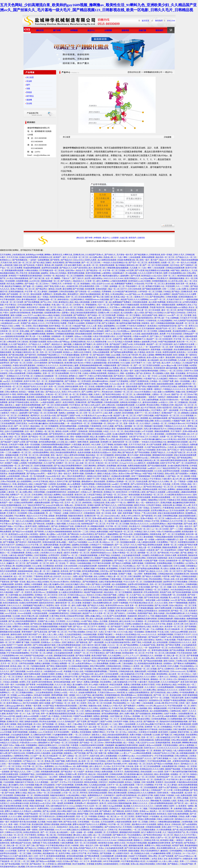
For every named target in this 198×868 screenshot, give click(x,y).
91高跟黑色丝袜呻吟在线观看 (92, 745)
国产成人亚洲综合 (144, 373)
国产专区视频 (79, 289)
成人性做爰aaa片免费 (56, 500)
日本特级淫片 (110, 795)
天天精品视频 (36, 410)
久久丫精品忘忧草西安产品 (169, 468)
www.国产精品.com (133, 294)
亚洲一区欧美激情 (177, 347)
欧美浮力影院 (150, 384)
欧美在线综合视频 (57, 423)
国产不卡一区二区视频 (160, 698)
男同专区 (84, 793)
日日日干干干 (11, 640)
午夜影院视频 (130, 640)
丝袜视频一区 (160, 656)
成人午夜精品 (140, 352)
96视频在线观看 (165, 331)
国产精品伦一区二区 (37, 437)
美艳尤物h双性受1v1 (57, 497)
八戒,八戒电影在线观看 (30, 447)
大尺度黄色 (97, 748)
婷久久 (159, 484)
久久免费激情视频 (175, 719)
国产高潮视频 (191, 627)
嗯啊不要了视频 (23, 642)
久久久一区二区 (117, 431)
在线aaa (77, 336)
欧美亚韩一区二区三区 (14, 458)
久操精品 (39, 286)
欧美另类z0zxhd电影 (22, 827)
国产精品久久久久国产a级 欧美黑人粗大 (76, 268)
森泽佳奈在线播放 (150, 402)
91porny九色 (83, 608)
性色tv (172, 605)
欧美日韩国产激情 (99, 656)
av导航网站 (53, 598)
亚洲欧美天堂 (92, 358)
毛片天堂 (25, 864)
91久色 (106, 616)
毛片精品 (118, 342)
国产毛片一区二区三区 (138, 263)
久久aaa (123, 463)
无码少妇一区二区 (115, 423)
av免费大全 (85, 827)
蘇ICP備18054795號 (127, 241)
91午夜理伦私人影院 (137, 492)
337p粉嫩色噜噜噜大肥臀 (63, 735)
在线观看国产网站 (85, 698)
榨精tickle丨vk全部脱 (178, 379)
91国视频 (47, 867)
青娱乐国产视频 (110, 595)
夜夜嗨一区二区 (170, 545)
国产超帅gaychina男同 (36, 474)
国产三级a (31, 846)
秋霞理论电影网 (169, 352)
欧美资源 (59, 566)
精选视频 (164, 598)
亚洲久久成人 (60, 286)
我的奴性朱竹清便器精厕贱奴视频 (174, 722)
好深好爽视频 (68, 785)
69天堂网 (130, 270)
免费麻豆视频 (89, 569)
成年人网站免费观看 (140, 307)
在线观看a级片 (118, 273)
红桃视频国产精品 (27, 774)
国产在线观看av (182, 474)
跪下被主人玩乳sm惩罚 (91, 405)
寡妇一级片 (5, 822)
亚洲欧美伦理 (187, 292)
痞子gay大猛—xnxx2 (80, 637)
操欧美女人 (186, 270)
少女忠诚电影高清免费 (131, 555)
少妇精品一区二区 (160, 423)
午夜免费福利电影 (35, 463)
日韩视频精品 (167, 727)
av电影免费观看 (171, 716)
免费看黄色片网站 (186, 387)
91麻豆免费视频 (67, 843)
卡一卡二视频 (142, 809)
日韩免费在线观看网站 (151, 526)
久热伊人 (98, 394)
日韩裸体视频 (46, 447)
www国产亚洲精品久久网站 (87, 384)
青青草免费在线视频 (76, 273)
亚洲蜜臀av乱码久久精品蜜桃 (50, 347)
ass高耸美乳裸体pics (158, 524)
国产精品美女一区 (94, 270)
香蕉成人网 (49, 265)
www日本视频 (6, 732)
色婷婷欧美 (127, 334)
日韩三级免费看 (135, 576)
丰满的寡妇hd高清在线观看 (66, 706)
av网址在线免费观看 (112, 321)
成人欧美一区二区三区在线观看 (130, 384)
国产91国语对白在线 (17, 753)
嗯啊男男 (131, 503)
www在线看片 (73, 371)
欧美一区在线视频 (33, 445)
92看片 (3, 257)
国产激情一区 (123, 598)
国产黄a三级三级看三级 (103, 297)
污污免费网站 (179, 563)
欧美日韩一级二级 (119, 859)
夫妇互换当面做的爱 (129, 547)
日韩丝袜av (193, 582)
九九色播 (134, 268)
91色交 (106, 431)
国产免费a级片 (130, 706)
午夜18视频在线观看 (9, 321)
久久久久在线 (79, 619)
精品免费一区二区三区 (185, 323)
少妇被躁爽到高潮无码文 (56, 492)
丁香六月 (173, 542)
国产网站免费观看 (96, 402)
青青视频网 (97, 547)
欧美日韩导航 (71, 318)
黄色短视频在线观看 (84, 334)
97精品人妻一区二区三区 (117, 576)
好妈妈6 (79, 806)
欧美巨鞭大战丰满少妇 (74, 363)
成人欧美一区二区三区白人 (182, 658)
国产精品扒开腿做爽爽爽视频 (68, 787)
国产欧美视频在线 (20, 260)
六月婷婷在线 (151, 321)
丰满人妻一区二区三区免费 (12, 302)
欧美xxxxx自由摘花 (163, 421)
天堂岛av (93, 487)
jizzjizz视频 (116, 355)
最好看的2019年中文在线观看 (144, 824)
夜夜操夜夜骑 (92, 439)
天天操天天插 (7, 263)
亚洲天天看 (132, 508)
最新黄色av (119, 497)
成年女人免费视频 (8, 737)
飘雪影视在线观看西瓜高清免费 (63, 714)
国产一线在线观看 (111, 540)
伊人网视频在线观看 (96, 526)
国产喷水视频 (116, 571)
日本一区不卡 (40, 856)
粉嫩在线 (56, 571)
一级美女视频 (150, 600)
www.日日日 (115, 687)
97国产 (140, 416)
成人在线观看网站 (68, 418)
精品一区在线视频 (182, 381)
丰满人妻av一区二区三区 (62, 305)
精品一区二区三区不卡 (118, 289)
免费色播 (194, 445)
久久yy (72, 806)
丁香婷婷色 (38, 576)
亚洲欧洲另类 (81, 402)
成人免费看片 (165, 294)
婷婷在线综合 (63, 299)
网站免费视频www (129, 695)
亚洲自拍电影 (102, 289)
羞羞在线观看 (132, 387)
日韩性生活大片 (76, 513)
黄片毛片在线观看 (31, 703)
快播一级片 (42, 458)
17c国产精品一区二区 (174, 476)
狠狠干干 (83, 376)
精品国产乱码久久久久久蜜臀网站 (135, 299)
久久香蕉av (56, 642)
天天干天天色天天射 (137, 445)
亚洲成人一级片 (65, 724)
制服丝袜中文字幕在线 (140, 679)
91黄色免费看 (54, 489)
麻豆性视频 (122, 466)
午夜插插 (170, 795)
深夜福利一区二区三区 (85, 360)
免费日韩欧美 (83, 442)
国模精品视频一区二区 (51, 281)
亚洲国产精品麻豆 (105, 634)
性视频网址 (6, 328)
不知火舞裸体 (20, 516)
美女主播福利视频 (41, 326)
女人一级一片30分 (150, 376)
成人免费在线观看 (127, 785)
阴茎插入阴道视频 (189, 500)
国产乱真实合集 (33, 418)
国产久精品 (5, 379)
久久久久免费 (11, 574)
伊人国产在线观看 (154, 445)
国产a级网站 (66, 547)
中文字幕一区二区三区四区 (117, 526)
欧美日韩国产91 (110, 600)
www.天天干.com (30, 315)
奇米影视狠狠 (86, 732)
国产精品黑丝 (85, 677)
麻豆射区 (87, 445)
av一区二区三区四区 (161, 529)
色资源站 (89, 276)
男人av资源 (110, 439)
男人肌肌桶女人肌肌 (150, 294)
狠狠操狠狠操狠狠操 (64, 532)
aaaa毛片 (7, 381)
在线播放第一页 (58, 336)
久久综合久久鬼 (74, 524)
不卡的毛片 (132, 326)
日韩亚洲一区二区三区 (10, 331)
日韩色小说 (113, 830)
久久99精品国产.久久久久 (142, 758)
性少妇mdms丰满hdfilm (60, 582)
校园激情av (189, 529)
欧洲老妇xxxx (6, 260)
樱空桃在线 (98, 492)
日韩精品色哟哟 (116, 774)
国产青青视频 (192, 656)
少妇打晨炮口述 (116, 716)
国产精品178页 (57, 503)
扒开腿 (26, 669)
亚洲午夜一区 (87, 355)
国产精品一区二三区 (180, 611)
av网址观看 (89, 751)
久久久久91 (34, 439)
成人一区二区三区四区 (61, 521)
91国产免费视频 (36, 408)
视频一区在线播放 (178, 373)
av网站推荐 (11, 342)
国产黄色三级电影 (180, 838)
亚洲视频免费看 (74, 801)
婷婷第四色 (193, 497)
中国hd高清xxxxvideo (47, 518)
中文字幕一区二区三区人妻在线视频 (160, 284)
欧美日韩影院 (69, 402)
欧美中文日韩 (30, 381)
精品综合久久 (79, 281)
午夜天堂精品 (158, 474)
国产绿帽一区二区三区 (68, 611)
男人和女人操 (53, 458)
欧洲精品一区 (104, 627)
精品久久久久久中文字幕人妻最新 (41, 516)
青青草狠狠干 (99, 334)
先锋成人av (138, 487)
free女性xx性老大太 (35, 671)
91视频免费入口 (172, 540)
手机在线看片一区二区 (135, 286)
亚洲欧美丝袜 (151, 632)
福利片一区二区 (41, 497)
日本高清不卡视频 (16, 445)
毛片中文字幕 (76, 373)
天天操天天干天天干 (183, 634)
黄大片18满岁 (133, 455)
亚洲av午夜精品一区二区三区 (23, 289)
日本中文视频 (183, 365)
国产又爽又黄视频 (36, 321)
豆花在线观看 (67, 315)
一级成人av (68, 619)
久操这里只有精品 (23, 727)
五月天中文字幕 (12, 339)
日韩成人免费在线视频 (99, 532)
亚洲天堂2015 (150, 748)
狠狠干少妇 (125, 679)
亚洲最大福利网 (94, 505)
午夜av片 (137, 328)
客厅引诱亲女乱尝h (47, 816)
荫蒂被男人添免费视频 (107, 466)
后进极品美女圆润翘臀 (121, 476)
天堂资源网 (170, 286)
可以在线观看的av (19, 328)
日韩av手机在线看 (8, 481)
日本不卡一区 (113, 785)
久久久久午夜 (95, 587)
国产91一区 (183, 326)
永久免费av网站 (96, 257)
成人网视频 (178, 505)
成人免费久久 (128, 619)
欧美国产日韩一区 (14, 714)
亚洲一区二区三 (170, 276)
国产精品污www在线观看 (23, 532)
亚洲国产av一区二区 (69, 555)
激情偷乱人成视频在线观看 (132, 687)
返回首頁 (145, 21)
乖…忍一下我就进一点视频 (182, 481)
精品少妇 (92, 774)
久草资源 (50, 864)
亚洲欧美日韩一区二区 (94, 516)
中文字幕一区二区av (182, 339)
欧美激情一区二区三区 (29, 558)
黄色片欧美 (70, 350)
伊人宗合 (38, 724)
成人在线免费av (127, 313)
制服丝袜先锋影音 (76, 516)
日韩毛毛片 (82, 479)
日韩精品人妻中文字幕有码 (133, 321)
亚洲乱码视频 (166, 503)
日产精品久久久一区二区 (186, 257)
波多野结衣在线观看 (50, 268)
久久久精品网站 (115, 656)
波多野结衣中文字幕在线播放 (175, 582)
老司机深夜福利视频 (100, 658)
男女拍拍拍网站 (46, 389)
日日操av (99, 595)
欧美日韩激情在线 (11, 603)
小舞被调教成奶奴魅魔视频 (117, 268)
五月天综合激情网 (177, 510)
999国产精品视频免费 (167, 342)
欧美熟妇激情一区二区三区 (134, 653)
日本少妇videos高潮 (75, 450)
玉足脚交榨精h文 (77, 299)
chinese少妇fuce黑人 (113, 516)
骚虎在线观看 (114, 521)
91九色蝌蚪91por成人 (141, 458)
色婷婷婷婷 (103, 566)
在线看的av (168, 663)
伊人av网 (187, 505)
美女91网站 (62, 811)
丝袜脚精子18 (140, 339)
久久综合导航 (130, 550)
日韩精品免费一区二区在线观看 (174, 595)
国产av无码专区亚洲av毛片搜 (114, 389)
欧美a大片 (92, 416)
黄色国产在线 (166, 592)
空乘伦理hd (155, 458)
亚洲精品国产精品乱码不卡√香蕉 (83, 328)
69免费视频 (184, 787)
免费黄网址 (122, 600)
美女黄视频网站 (69, 809)
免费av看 (121, 479)
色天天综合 (175, 265)
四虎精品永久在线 (10, 819)
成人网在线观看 (71, 540)
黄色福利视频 (96, 690)
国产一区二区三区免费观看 (174, 534)
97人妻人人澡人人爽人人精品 (51, 634)
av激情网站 (107, 273)
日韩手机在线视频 (31, 318)
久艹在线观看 (166, 336)
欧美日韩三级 (100, 268)
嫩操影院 (165, 851)
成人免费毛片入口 (51, 408)
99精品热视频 (179, 735)
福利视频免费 (91, 740)
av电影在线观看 (48, 402)
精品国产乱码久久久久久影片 (36, 387)
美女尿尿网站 (106, 682)
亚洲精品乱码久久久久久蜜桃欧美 (142, 793)
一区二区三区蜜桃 (62, 389)
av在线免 (60, 368)
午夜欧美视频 (116, 579)
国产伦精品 (167, 751)
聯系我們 (159, 21)
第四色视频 (193, 661)
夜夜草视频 (156, 350)
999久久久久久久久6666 (114, 278)
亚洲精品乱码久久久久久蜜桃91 (87, 400)
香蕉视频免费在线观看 (14, 270)
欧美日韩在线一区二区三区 (11, 387)
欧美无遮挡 (163, 732)
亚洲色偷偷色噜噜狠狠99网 (91, 365)
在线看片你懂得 (48, 674)
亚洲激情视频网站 (142, 534)
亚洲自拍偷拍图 (116, 379)
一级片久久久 (78, 719)
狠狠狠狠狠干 (95, 561)
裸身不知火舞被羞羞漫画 (91, 294)
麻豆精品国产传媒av (53, 384)
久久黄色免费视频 (66, 558)
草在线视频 (46, 418)
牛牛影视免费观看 (187, 693)
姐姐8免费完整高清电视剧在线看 (174, 460)
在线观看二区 (77, 780)
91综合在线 (140, 284)
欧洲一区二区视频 (105, 318)
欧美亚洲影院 (59, 263)
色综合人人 (173, 616)
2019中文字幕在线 (41, 481)
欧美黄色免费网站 (148, 305)
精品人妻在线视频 (82, 302)
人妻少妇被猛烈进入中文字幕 (130, 661)
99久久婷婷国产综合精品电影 (186, 321)
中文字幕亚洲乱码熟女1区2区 (79, 497)
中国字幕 (166, 576)
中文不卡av (116, 838)
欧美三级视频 (179, 355)
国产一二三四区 (177, 529)
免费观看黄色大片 (95, 795)
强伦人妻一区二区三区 (176, 656)
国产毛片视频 (75, 571)
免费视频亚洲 (36, 690)
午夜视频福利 (108, 545)
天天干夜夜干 (176, 431)
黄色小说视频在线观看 (99, 809)
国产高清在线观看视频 (182, 592)
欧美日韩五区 (122, 492)
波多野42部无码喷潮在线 (20, 313)
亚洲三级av (40, 392)
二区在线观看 (10, 307)
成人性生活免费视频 (169, 360)
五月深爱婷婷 (17, 381)
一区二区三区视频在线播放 (22, 693)
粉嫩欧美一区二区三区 (22, 452)
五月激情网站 (78, 579)
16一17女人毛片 (8, 371)
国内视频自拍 (83, 561)
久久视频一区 (98, 347)
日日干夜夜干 (137, 363)
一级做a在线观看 (177, 793)
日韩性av (163, 371)
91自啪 (146, 561)
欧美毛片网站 (65, 853)
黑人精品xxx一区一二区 (109, 542)
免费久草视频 (136, 735)
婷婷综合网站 (66, 489)
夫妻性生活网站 (26, 598)
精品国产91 (87, 613)
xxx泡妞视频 (142, 708)
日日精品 (55, 663)
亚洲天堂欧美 (163, 793)
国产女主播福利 (109, 323)
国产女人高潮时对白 (166, 669)
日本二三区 (124, 400)
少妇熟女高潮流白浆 (31, 832)
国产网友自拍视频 (73, 263)
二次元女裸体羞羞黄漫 (44, 693)
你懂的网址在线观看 (104, 387)
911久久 (130, 463)
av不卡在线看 (148, 431)
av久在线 (137, 334)
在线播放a (49, 331)
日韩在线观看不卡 (25, 840)
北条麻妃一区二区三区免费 (129, 408)
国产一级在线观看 (171, 410)
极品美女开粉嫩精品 (14, 286)
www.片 (111, 342)
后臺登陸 (141, 238)
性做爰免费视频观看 (32, 268)
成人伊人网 (177, 479)
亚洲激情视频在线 (160, 281)
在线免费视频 (119, 310)
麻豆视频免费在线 (54, 650)
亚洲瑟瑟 (43, 558)
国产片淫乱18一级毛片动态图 (122, 421)
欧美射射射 (70, 310)
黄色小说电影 (104, 447)
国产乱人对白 (46, 302)
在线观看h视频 (22, 281)
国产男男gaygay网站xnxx (55, 758)
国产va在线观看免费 (54, 540)
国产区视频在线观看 (92, 640)
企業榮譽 (115, 238)
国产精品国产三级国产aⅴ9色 (122, 344)
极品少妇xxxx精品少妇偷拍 (49, 315)
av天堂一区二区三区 (56, 318)
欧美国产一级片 (60, 257)
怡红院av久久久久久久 (140, 524)
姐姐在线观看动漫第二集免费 (154, 334)
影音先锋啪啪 (114, 363)
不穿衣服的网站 (49, 410)
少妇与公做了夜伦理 (93, 310)
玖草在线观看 (140, 344)
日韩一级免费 (58, 803)
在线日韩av (70, 270)
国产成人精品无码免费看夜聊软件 (68, 466)
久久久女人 (67, 576)
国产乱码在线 (29, 265)
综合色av (43, 489)
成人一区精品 (43, 297)
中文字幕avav (5, 524)
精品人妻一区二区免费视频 (150, 547)
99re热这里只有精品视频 (122, 487)
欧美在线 (65, 571)
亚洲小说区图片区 (165, 408)
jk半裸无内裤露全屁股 (104, 376)
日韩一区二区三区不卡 (93, 413)
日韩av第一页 (27, 476)
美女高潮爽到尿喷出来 (183, 350)
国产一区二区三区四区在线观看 (156, 265)
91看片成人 (145, 790)
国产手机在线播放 (142, 452)
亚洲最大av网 (104, 313)
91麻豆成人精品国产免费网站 (21, 555)
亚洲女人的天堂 (136, 722)
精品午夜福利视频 (175, 524)
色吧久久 (56, 418)
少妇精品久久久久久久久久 (48, 365)
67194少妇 (119, 550)
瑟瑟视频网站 (110, 326)
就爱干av (109, 331)
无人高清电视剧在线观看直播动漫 (53, 358)
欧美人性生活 (69, 690)
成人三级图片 (71, 442)
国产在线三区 (180, 452)
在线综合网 (167, 505)
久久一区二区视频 (107, 611)
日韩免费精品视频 (190, 376)
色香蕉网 (31, 397)
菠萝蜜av (66, 313)
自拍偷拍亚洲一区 (174, 561)
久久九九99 (5, 500)
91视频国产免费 (179, 421)
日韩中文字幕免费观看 (123, 518)
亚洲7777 (139, 413)
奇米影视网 (144, 859)
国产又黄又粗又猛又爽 (134, 848)
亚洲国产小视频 (12, 463)
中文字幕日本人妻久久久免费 (167, 724)
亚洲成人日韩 (183, 801)
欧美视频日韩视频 (166, 634)
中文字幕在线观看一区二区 (179, 706)
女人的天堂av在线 (176, 281)
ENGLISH (171, 21)
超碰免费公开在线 (150, 342)
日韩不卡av (189, 371)
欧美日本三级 (16, 751)
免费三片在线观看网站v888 (175, 273)
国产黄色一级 (16, 310)
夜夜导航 (161, 645)
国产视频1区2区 (120, 835)
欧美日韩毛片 (33, 307)
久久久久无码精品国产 (170, 682)
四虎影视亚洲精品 (57, 297)
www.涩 (174, 600)
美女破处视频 (69, 468)
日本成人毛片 (92, 632)
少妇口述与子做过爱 (89, 787)
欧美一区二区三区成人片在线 (109, 468)
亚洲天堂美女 (22, 423)
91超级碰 (41, 429)
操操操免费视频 (19, 397)
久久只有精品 (192, 613)
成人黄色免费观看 (125, 460)
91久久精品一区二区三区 (14, 835)
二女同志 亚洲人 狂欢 (159, 859)
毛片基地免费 (192, 439)
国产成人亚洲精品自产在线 (71, 421)
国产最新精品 (22, 737)
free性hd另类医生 (20, 368)
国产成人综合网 (162, 605)
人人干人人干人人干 (131, 656)
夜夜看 (187, 476)
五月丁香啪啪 (108, 445)
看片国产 (155, 260)
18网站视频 (126, 307)
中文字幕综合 (11, 305)
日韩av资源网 (40, 700)
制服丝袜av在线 (54, 658)
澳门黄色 (106, 294)
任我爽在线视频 (82, 690)
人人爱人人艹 (126, 753)
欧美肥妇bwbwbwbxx (183, 495)
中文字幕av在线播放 (42, 305)
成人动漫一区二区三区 (102, 339)
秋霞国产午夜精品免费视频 (106, 558)
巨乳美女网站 (140, 558)
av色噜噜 (23, 463)
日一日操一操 (119, 387)
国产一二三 (94, 798)
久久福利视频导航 (66, 798)
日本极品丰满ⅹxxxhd (177, 423)
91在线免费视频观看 (166, 687)
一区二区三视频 (57, 439)
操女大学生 (121, 819)
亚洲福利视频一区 (99, 423)
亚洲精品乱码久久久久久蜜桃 (152, 769)
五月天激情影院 (89, 724)
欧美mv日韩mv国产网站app (59, 342)
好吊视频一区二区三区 (33, 751)
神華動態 (97, 238)
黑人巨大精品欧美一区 (51, 550)
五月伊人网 (179, 624)
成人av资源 (139, 313)
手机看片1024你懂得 (76, 323)
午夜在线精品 (31, 458)
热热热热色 (149, 774)
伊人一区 (189, 278)
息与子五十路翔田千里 (91, 801)
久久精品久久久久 (47, 379)
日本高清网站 (38, 495)
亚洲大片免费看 (191, 698)
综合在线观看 (68, 495)
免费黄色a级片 (44, 526)
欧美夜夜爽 (90, 289)
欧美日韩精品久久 (132, 278)
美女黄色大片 (163, 278)
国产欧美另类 (73, 471)
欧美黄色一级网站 (38, 534)
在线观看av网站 (59, 450)
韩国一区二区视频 (70, 851)
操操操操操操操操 (26, 571)
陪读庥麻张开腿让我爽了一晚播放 (46, 547)
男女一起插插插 (124, 761)
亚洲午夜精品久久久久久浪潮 (79, 748)
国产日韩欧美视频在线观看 (142, 471)
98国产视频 (104, 384)
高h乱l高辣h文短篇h (133, 431)
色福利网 (59, 265)
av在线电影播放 (26, 708)
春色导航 (114, 758)
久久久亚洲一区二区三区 (78, 257)
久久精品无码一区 (77, 460)
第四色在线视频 (96, 431)
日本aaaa (56, 529)
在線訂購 (124, 238)
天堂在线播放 (187, 598)
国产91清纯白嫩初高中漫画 (105, 408)
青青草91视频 (23, 394)
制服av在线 (181, 392)
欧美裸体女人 (103, 307)
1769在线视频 (8, 782)
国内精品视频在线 (58, 814)
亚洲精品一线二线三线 (45, 431)
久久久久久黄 (61, 685)
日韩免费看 (113, 471)
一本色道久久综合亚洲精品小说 (115, 263)
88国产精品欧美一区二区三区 (167, 416)
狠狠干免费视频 (189, 777)
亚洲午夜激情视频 (93, 273)
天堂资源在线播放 (171, 745)
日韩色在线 (176, 824)
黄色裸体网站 (162, 674)
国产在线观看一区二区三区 (18, 294)
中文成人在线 (163, 632)
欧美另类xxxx (31, 677)
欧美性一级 (139, 666)
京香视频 (4, 344)
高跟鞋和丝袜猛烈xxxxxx (101, 553)
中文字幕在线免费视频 (165, 756)
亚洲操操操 (51, 328)
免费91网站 (128, 339)
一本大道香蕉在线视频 (63, 859)
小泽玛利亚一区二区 (71, 284)
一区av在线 (95, 822)
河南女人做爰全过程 (165, 819)
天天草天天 (17, 318)
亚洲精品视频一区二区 (47, 299)
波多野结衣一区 (189, 384)
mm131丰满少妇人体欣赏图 (174, 439)
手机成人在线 (169, 579)
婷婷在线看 (5, 666)
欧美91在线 (162, 450)
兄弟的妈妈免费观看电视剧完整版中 (56, 445)
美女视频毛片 (91, 307)
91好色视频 (20, 685)
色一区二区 (74, 394)
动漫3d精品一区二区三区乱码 (141, 764)
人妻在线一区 (13, 492)
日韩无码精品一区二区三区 (107, 360)
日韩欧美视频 (172, 297)
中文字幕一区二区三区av (117, 732)
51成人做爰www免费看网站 (164, 392)
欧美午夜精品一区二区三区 (61, 326)
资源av (100, 326)
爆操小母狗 (58, 822)
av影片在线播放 (163, 600)
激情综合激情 (16, 634)
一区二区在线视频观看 (148, 787)
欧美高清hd (153, 326)
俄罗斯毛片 (35, 416)
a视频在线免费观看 (189, 492)
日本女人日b (172, 679)
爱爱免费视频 (57, 695)
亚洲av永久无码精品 (58, 273)
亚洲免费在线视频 (112, 347)
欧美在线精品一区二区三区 (152, 495)
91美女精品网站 (117, 294)
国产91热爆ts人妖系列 (63, 590)
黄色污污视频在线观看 (130, 305)
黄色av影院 (170, 474)
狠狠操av (137, 342)
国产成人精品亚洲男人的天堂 (67, 331)
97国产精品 (37, 611)
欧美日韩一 (35, 402)
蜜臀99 (59, 410)
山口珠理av (190, 563)
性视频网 (70, 336)
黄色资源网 (171, 358)
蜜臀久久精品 (178, 336)
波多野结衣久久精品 (113, 619)
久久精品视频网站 (165, 321)
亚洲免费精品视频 (165, 563)
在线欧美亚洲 (108, 748)
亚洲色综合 (148, 368)
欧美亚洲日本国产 (130, 571)
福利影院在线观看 (31, 816)
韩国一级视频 (70, 695)
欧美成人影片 (80, 650)
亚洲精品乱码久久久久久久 (132, 347)
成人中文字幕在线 (148, 408)
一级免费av (74, 732)
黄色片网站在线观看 (141, 510)
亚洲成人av (32, 518)
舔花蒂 (25, 437)
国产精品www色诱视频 (163, 764)
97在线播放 (101, 569)
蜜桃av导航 (70, 439)
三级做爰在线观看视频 (88, 555)
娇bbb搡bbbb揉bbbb (100, 381)
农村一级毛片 (77, 682)
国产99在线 (81, 679)
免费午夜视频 (138, 563)
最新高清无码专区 (47, 603)
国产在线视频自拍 (143, 714)
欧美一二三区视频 (54, 700)
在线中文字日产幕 (168, 463)
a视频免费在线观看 (42, 503)
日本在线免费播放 (25, 305)
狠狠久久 (162, 315)
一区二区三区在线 (179, 497)
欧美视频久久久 (135, 402)
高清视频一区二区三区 (142, 716)
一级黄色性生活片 (152, 503)
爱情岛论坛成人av (100, 830)
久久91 (120, 632)
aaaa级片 (116, 484)
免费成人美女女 (164, 824)
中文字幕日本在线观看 (102, 563)
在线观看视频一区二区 (85, 350)
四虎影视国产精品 (145, 613)
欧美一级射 (117, 513)
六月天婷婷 (93, 608)
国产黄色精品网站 (157, 297)
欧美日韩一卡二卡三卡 (186, 342)
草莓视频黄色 (91, 305)
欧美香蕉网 (102, 373)
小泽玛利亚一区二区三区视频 (150, 292)
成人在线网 (6, 569)
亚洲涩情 (45, 468)
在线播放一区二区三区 (180, 774)
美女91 (28, 711)
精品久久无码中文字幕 (27, 347)
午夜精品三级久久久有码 (145, 532)
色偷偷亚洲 (83, 318)
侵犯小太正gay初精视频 (113, 806)
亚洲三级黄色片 (104, 476)
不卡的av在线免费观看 (50, 843)
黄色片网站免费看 (98, 666)
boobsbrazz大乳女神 (127, 450)
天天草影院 (61, 621)
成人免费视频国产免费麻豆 (122, 284)
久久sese (113, 384)
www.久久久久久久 (149, 634)
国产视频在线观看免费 (152, 289)
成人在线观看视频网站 (133, 379)
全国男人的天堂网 (59, 669)
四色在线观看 (146, 772)
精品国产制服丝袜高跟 (94, 592)
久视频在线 (77, 344)
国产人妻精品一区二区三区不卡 (13, 719)
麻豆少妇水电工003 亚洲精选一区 (133, 621)
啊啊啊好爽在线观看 (164, 355)
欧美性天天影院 (32, 379)
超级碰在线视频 (183, 489)
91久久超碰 (125, 363)
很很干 (185, 711)
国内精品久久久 (46, 460)
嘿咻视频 (80, 468)
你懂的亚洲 (188, 859)
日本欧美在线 (67, 716)
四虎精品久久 (114, 373)
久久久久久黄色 (55, 360)
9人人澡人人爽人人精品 (169, 861)
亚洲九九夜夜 (91, 260)
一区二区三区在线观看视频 (16, 537)
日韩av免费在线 (140, 358)
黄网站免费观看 (148, 257)
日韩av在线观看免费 (17, 373)
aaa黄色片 (152, 468)
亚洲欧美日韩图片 (139, 761)
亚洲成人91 (162, 313)
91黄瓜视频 (77, 445)
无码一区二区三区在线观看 (51, 352)
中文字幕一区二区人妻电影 (36, 292)
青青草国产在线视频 (17, 418)
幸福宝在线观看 (116, 685)
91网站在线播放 (32, 270)
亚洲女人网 (29, 600)
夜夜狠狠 (158, 751)
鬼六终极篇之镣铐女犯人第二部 (129, 265)
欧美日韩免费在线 (68, 727)
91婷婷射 (52, 484)
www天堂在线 (11, 613)
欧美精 (191, 418)
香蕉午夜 (20, 711)
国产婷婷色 (55, 260)
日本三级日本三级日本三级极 (94, 645)
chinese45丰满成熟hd (143, 392)
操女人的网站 (100, 576)
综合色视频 (137, 489)
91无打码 (162, 500)
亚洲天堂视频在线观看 (44, 466)
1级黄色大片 (139, 297)
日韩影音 (88, 352)
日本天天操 (38, 698)
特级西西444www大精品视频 (97, 299)
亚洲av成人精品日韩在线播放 (143, 864)
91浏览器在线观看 (40, 613)
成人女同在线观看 (160, 642)
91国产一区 (19, 592)
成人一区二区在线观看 (103, 835)
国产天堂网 (5, 698)
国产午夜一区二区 (161, 695)
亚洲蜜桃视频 (52, 592)
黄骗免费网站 (113, 534)
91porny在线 (51, 476)
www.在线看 (158, 772)
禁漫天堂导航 (138, 727)
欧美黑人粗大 (158, 627)
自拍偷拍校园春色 (111, 864)
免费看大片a (89, 558)
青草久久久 (193, 326)
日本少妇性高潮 (135, 289)
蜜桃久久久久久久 (51, 637)
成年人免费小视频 (79, 605)
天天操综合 (61, 429)
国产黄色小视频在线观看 (149, 387)
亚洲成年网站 (57, 397)
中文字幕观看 (48, 690)
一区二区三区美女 (176, 371)
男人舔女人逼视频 (147, 355)
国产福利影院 (147, 516)
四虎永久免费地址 (184, 358)
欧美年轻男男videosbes (115, 605)
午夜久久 (14, 413)
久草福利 (74, 389)
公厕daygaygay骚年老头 (15, 706)
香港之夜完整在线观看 (118, 793)
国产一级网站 (29, 569)
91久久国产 (17, 650)
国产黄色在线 (39, 524)
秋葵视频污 (87, 603)
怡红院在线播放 (166, 729)
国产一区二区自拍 (48, 832)
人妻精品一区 (87, 574)
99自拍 (3, 505)
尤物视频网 (53, 292)
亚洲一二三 (185, 861)
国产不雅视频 (9, 542)
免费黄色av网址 (124, 458)
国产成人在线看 (50, 811)
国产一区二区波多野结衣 (187, 463)
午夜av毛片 (118, 706)
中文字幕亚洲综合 (98, 653)
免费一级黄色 (32, 830)
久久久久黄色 (25, 611)
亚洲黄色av (111, 481)
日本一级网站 (141, 500)
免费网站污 (48, 294)
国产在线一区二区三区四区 (22, 363)
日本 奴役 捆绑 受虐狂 (73, 265)
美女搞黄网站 (192, 735)
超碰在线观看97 (104, 740)
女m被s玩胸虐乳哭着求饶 (123, 434)
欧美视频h (85, 545)
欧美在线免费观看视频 (16, 400)
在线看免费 (44, 616)
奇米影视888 (111, 777)
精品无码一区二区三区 (165, 257)
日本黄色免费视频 (110, 450)
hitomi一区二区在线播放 (10, 460)
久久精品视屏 (152, 861)
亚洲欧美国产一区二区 (171, 413)
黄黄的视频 (47, 624)
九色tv (105, 500)
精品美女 (179, 605)
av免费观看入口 (136, 690)
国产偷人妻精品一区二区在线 (41, 350)
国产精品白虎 (128, 452)
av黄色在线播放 (47, 371)
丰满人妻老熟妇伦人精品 (63, 302)
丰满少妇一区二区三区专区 (57, 394)
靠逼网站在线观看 (43, 521)
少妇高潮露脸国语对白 (38, 537)
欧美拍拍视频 (19, 336)
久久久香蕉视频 (187, 416)
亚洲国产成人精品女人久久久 (33, 323)
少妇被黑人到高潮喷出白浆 (58, 437)
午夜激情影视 (96, 426)
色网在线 (124, 402)
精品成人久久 (23, 690)
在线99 (59, 619)
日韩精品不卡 (96, 545)
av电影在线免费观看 (119, 281)
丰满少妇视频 (145, 587)
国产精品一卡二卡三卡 (61, 640)
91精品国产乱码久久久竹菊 (46, 600)
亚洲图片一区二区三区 (66, 463)
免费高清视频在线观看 (137, 466)
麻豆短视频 (95, 537)
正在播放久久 (125, 360)
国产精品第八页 (67, 458)
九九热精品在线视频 (98, 785)
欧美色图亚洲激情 (97, 624)
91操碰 (181, 545)
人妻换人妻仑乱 (41, 748)
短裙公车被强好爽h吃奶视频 (147, 371)
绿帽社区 (131, 814)
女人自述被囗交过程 (151, 595)
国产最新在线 (82, 642)
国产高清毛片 (120, 376)
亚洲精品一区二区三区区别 (46, 595)
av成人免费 (181, 289)
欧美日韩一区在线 (154, 352)
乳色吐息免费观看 (109, 418)
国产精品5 (176, 292)
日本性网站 (132, 613)
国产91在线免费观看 (118, 616)
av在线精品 (96, 292)
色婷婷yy (160, 640)
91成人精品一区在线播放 (134, 632)
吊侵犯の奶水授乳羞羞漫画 (24, 365)
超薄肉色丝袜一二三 (45, 590)
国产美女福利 (103, 724)
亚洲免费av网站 (60, 294)
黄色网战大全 (53, 421)
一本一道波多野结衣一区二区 (156, 347)
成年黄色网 (121, 637)
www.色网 (66, 830)
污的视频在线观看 (103, 350)
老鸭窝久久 (74, 376)
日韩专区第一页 (106, 798)
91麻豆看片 (167, 479)
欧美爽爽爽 (69, 803)
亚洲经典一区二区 (152, 727)
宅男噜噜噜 (107, 292)
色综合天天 (81, 270)
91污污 (10, 619)
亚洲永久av (124, 540)
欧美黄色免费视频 (110, 677)
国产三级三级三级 (37, 278)
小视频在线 (104, 421)
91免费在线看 (139, 827)
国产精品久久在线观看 (156, 492)
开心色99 (61, 508)
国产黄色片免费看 (173, 645)
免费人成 (92, 318)
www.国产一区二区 (158, 299)
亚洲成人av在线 (32, 553)
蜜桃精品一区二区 (158, 679)
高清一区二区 (82, 816)
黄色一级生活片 (65, 474)
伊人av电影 (93, 685)
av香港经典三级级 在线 (13, 265)
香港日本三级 (80, 495)
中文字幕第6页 (110, 460)
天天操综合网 (128, 579)
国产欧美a (119, 426)
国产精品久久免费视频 (122, 563)
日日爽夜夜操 (24, 416)
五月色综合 (177, 853)
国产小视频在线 (37, 331)
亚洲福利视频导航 (56, 381)
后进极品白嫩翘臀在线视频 (34, 334)
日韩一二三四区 (102, 286)
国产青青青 (39, 532)
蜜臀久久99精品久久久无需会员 (176, 445)
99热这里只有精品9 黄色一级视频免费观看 (113, 429)
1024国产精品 (87, 621)
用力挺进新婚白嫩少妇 (133, 774)
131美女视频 (87, 336)
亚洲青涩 (58, 690)
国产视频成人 (130, 708)
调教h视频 (155, 801)
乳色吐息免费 (142, 481)
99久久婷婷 (96, 445)
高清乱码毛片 (63, 827)
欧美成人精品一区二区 (123, 297)
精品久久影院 (127, 711)
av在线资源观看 (13, 476)
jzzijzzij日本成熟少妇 (55, 505)
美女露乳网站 (65, 545)
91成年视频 (13, 595)
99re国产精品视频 (29, 764)
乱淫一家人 (61, 476)
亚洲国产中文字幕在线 (52, 851)
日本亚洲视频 (84, 822)
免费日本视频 (61, 371)
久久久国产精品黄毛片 (18, 344)
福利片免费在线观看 (163, 608)
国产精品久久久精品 (96, 605)
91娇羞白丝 (39, 376)
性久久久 (91, 342)
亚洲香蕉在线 (143, 381)
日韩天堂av (105, 571)
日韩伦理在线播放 (67, 292)
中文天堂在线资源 (175, 334)
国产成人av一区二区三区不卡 (104, 458)
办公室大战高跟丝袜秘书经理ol (118, 642)
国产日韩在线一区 (83, 292)
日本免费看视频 (158, 476)
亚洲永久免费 (171, 555)
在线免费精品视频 (21, 410)
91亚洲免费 (147, 735)
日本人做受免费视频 (150, 400)
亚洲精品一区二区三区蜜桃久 (129, 315)
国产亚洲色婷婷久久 (58, 434)
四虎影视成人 (76, 582)
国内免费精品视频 (43, 569)
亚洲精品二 (107, 310)
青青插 (28, 706)
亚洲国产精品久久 (158, 452)
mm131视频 (30, 590)
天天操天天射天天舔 (128, 569)
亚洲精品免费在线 (79, 342)
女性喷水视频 (55, 608)
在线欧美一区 (90, 468)
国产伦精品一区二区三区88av (37, 284)
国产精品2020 (67, 260)
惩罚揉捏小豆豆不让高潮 (59, 537)
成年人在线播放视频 (109, 756)
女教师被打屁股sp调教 (145, 421)
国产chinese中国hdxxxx (184, 856)
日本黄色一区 (49, 276)
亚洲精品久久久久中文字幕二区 (20, 376)
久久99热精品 (134, 790)
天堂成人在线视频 (124, 510)
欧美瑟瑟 (83, 389)
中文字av (45, 608)
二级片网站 (83, 706)
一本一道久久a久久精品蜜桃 (22, 521)
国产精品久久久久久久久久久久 (84, 447)
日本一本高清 (6, 334)
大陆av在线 (133, 787)
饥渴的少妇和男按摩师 (29, 257)
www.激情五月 (140, 463)
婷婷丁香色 (49, 286)
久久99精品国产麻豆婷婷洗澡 (125, 292)
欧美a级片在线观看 (42, 695)
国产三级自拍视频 (18, 671)
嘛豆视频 (68, 344)
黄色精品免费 (31, 619)
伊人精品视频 (131, 273)
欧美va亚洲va (152, 358)
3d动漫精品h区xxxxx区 (10, 323)
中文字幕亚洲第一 (50, 611)
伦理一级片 (10, 685)
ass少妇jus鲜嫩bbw (148, 278)
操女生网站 (32, 719)
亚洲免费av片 (91, 474)
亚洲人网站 (117, 452)
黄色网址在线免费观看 (161, 497)
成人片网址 (12, 690)
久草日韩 (176, 484)
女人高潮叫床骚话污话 (115, 624)
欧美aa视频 (61, 542)
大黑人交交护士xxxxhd (101, 284)
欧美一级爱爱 (69, 360)
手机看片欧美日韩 (157, 307)
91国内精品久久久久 (98, 851)
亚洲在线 (109, 489)
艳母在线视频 (146, 455)
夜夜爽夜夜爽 (186, 724)
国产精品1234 (151, 313)
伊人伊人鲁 (192, 452)
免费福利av (136, 439)
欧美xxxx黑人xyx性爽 (186, 569)
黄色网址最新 (96, 861)
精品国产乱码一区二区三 (166, 328)
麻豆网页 (28, 645)
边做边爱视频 (31, 479)
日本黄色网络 (128, 780)
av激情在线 (160, 540)
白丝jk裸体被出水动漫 (20, 803)
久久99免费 (17, 334)
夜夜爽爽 (144, 418)
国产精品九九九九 (53, 392)
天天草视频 (44, 270)
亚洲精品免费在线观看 (66, 816)
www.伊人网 (94, 542)
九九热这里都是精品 (73, 634)
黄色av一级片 (81, 661)
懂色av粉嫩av (27, 434)
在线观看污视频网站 (107, 358)
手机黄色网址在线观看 (85, 379)
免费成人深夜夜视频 (64, 587)
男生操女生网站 (153, 405)
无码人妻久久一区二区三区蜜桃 (71, 307)
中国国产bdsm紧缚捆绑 (83, 716)
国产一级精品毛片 (141, 700)
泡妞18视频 (61, 524)
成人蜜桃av (51, 534)
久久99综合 (80, 439)
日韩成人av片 (87, 492)
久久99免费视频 (121, 690)
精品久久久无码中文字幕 (170, 260)
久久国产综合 (136, 595)
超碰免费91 (125, 276)
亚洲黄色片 (142, 326)
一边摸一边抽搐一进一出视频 (142, 540)
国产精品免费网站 (59, 487)
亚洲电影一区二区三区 (126, 481)
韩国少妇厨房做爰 (89, 368)
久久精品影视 (108, 640)
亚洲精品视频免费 (166, 619)
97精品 (84, 795)
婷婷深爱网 (123, 418)
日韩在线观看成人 (37, 394)
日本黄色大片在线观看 (148, 732)
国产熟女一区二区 (159, 587)
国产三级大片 (78, 278)
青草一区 (45, 714)
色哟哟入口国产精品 (187, 716)
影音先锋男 (130, 310)
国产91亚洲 (140, 270)
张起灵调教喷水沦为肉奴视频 (157, 270)
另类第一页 (71, 500)
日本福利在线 (154, 621)
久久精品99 (50, 532)
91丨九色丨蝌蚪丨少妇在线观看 (128, 257)
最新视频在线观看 (136, 846)
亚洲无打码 (83, 774)
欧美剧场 (135, 769)
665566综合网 (29, 310)
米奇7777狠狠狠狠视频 (141, 476)
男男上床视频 (183, 798)
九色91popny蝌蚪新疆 (179, 632)
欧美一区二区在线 (57, 270)
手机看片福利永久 (185, 640)
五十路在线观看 (181, 487)
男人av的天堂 (174, 598)
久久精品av (177, 363)
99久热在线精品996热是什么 (183, 590)
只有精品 (167, 292)
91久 (147, 297)
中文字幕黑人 (157, 410)
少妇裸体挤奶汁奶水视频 (176, 434)
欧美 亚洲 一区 (182, 284)
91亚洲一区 (91, 281)
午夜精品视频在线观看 (164, 537)
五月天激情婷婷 (148, 328)
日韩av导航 (5, 495)
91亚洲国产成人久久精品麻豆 (156, 379)
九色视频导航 (83, 809)
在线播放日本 (138, 624)
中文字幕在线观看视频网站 (18, 653)
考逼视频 (67, 671)
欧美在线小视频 (7, 814)
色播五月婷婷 (160, 795)
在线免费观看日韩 (43, 397)
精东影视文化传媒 (61, 624)
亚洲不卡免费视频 (121, 603)
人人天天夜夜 (182, 848)
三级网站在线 (175, 711)
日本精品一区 (156, 381)
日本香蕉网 (123, 851)
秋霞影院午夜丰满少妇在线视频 (121, 608)
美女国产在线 (13, 358)
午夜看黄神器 (169, 508)
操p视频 (127, 806)
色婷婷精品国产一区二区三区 (94, 524)
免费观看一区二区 (67, 663)
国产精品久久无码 (75, 629)
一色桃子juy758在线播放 (146, 450)
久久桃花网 (169, 495)
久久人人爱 (92, 326)
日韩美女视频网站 (34, 373)
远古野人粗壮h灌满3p (94, 278)
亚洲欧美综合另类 (174, 376)
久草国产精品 (104, 555)
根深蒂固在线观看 (185, 276)
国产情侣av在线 (126, 534)
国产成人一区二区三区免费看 (27, 371)
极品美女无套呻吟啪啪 (79, 624)
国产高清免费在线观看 (29, 358)
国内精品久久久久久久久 (168, 690)
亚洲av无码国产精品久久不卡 (86, 848)
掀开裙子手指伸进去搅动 (19, 402)
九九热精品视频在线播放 (79, 666)
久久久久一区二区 (115, 645)
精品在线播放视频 (109, 598)
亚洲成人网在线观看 (9, 579)
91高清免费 (128, 342)
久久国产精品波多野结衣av (156, 447)
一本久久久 (73, 693)
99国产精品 (175, 270)
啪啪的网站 (153, 500)
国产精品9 (41, 846)
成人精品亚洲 (90, 840)
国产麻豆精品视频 (16, 355)
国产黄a (77, 574)
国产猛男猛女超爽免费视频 (122, 352)
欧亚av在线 (74, 827)
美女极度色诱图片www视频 (184, 331)
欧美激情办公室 (46, 257)
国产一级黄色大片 (186, 547)
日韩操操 (11, 600)
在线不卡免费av (171, 714)
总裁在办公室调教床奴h (81, 830)
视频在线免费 (141, 671)
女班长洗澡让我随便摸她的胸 (120, 803)
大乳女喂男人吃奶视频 (23, 487)
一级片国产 (54, 782)
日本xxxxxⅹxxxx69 (71, 410)
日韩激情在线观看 (153, 827)
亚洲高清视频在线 (16, 292)
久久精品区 (115, 313)
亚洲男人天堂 (25, 682)
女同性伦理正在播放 (169, 387)
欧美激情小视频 (121, 445)
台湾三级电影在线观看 (29, 339)
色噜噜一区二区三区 (48, 307)
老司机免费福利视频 (68, 426)
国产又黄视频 (59, 648)
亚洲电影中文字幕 (94, 323)
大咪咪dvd (78, 600)
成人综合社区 (134, 418)
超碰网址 (45, 273)
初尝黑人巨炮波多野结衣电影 (135, 468)
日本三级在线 (23, 342)
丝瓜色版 (167, 484)
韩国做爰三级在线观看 (154, 426)
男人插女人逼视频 (73, 368)
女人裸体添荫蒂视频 (142, 394)
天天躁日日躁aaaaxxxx (77, 595)
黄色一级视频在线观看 (166, 305)
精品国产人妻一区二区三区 (125, 416)
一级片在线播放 (50, 698)
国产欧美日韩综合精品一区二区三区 (117, 394)
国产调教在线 (119, 811)
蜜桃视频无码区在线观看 (178, 442)
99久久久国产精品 (169, 458)
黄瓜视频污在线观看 (38, 342)
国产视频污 (88, 344)
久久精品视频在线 (36, 648)
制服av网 (39, 785)
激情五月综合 (140, 505)
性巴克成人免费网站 (15, 284)
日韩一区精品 (101, 479)
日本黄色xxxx (74, 669)
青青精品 (174, 677)
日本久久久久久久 (14, 605)
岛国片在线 (95, 756)
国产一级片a (83, 487)
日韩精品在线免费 (125, 840)
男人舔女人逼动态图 (95, 619)
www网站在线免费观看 (142, 753)
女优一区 (50, 278)
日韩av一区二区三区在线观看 (28, 550)
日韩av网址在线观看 (101, 669)
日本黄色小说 (33, 328)
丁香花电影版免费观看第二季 (161, 809)
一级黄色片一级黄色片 (157, 397)
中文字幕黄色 (31, 835)
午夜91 (6, 313)
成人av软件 (166, 363)
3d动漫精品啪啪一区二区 (10, 466)
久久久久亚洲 (77, 640)
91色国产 (9, 439)
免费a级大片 (17, 569)
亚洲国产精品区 (142, 816)
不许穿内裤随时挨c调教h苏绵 (89, 418)
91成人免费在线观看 (184, 795)
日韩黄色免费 (103, 687)
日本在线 (79, 700)
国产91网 (49, 561)
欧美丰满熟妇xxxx (117, 590)
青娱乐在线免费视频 (189, 260)
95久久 (134, 545)
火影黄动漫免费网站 (41, 452)
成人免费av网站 (26, 492)
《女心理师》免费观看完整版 (145, 574)
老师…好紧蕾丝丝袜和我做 (179, 761)
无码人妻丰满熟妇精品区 (27, 299)
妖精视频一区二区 (117, 286)
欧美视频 (114, 574)
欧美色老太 (162, 814)
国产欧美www (66, 719)
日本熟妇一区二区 (134, 376)
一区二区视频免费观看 (15, 553)
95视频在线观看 (8, 584)
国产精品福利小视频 (102, 355)
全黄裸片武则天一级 (99, 302)
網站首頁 (80, 238)
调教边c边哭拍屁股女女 (148, 611)
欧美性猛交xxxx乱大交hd (152, 276)
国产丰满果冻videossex (123, 318)
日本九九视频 (108, 426)
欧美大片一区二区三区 (67, 698)
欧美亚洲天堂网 (57, 751)
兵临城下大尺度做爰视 (119, 381)
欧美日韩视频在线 (124, 358)
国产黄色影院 (178, 843)
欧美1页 (103, 803)
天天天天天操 (13, 257)
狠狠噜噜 (51, 334)
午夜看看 (75, 745)
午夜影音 (40, 265)
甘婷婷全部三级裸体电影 (157, 558)
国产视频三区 (167, 735)
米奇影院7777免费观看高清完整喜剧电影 (26, 276)
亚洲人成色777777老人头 (116, 503)
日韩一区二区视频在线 (179, 402)
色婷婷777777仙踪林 (15, 645)
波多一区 (184, 540)
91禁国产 (47, 344)
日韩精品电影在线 (103, 484)
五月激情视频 (19, 619)
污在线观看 (35, 642)
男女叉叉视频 (34, 737)
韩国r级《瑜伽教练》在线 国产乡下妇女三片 (130, 437)
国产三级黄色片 (187, 265)
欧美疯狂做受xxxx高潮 (102, 434)
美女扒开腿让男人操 (30, 616)
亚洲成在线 (83, 431)
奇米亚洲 (121, 693)
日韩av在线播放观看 (101, 352)
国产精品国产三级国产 (120, 627)
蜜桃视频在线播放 (177, 278)
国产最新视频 (75, 481)
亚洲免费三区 (106, 442)
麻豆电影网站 (33, 368)
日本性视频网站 (97, 827)
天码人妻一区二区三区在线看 (148, 310)
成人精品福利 (153, 360)
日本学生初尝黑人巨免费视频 (97, 579)
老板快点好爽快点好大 (48, 745)
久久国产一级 (36, 756)
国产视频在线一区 (151, 722)
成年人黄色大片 (96, 766)
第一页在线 (113, 566)
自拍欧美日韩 (72, 286)
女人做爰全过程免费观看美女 (71, 592)
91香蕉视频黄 (167, 350)
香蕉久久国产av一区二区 (161, 838)
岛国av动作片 (31, 809)
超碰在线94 (79, 840)
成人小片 (191, 434)
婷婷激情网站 (158, 714)
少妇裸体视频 (83, 426)
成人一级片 (190, 803)
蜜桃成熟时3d (124, 471)
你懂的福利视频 (94, 389)
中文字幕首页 (65, 637)
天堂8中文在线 (76, 769)
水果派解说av (192, 566)
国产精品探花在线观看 (178, 418)
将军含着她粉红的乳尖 (94, 764)
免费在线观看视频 (87, 471)
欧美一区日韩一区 (63, 605)
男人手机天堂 (22, 273)
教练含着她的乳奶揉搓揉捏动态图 (129, 748)
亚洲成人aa (144, 811)
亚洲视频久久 (22, 859)
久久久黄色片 (145, 423)
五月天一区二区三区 (9, 416)
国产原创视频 (86, 669)
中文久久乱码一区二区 (133, 582)
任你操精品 (7, 365)
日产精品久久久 (35, 344)
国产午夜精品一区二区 (61, 703)
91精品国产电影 (79, 326)
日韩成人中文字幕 (152, 521)
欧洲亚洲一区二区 (126, 558)
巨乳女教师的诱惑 (87, 286)
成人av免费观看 (74, 484)
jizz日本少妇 (35, 281)
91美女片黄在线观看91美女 (104, 336)
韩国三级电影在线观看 (29, 722)
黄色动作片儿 (144, 616)
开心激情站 (19, 479)
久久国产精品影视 (124, 336)
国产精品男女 (42, 289)
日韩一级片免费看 (102, 846)
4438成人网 (159, 703)
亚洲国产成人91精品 (46, 621)
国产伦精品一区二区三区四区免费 (102, 315)
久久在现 (158, 471)
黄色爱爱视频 (97, 321)
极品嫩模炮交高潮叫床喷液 (184, 503)
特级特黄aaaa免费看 (75, 429)
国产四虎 (101, 661)
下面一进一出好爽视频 (82, 489)
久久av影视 (37, 566)
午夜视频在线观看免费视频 (96, 671)
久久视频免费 (13, 429)
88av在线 (110, 550)
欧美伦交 (49, 732)
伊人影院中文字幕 (101, 344)
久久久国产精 (49, 463)
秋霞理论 (51, 605)
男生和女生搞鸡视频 (48, 722)
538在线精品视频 (84, 563)
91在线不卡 (29, 700)
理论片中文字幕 (68, 550)
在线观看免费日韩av (53, 313)
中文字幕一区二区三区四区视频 (113, 508)
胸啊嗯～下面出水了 (63, 278)
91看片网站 (54, 616)
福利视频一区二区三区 (134, 426)
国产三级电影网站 (91, 700)
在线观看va (51, 524)
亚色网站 (80, 310)
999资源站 (182, 685)
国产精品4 (92, 661)
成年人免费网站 (103, 281)
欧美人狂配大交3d (91, 421)
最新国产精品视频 (173, 769)
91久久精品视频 (54, 819)
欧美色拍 (89, 772)
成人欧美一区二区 (91, 265)
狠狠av (43, 328)
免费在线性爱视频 (68, 529)
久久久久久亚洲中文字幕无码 (150, 273)
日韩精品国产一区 (190, 334)
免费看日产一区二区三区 (20, 495)
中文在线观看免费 (135, 368)
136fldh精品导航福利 (122, 489)
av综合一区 (132, 611)
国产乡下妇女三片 (61, 460)
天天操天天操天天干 (175, 299)
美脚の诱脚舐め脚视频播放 (21, 780)
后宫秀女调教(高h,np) (160, 510)
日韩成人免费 (184, 816)
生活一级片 (30, 431)
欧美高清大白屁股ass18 (102, 452)
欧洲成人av (68, 352)
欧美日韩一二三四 (81, 532)
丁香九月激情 (13, 611)
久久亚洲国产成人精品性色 (48, 400)
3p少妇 (40, 764)
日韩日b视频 (149, 416)
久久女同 (140, 724)
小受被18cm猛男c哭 (141, 336)
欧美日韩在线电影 (42, 798)
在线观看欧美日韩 (182, 574)
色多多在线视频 (84, 452)
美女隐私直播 (175, 695)
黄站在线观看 (36, 294)
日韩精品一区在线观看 (10, 658)
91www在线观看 (25, 613)
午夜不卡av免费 (47, 711)
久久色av (107, 766)
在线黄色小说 (105, 708)
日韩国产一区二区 (74, 648)
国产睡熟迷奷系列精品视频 (35, 421)
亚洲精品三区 (110, 492)
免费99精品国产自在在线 (21, 843)
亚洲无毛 (29, 592)
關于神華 (89, 238)
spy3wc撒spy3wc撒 (169, 365)
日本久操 (63, 595)
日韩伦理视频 (39, 492)
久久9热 (170, 452)
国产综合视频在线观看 (157, 466)
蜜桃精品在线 (110, 814)
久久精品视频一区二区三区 (80, 518)
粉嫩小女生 (172, 587)
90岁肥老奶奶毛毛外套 (168, 326)
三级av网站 (77, 724)
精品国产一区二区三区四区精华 (160, 339)
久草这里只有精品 (95, 495)
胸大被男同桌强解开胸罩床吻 (129, 323)
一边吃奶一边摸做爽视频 (39, 260)
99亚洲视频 (152, 671)
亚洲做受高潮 (179, 637)
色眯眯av (43, 318)
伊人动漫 (158, 516)
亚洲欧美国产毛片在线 (137, 389)
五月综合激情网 (112, 674)
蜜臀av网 (98, 276)
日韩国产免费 (168, 381)
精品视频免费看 (132, 479)
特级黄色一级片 (148, 323)
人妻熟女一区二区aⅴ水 (161, 394)
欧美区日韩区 (181, 508)
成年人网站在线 (109, 405)
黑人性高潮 (162, 666)
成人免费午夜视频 (190, 479)
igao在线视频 (97, 497)
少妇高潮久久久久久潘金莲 (51, 553)
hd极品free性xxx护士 (174, 518)
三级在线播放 (128, 663)
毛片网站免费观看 (48, 368)
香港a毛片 (112, 479)
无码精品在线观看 (101, 574)
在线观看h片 (111, 698)
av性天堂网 (62, 534)
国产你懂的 (115, 305)
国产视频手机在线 (71, 347)
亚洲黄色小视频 (86, 394)
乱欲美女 (48, 450)
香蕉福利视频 (38, 313)
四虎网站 (122, 801)
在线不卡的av (68, 700)
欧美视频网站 (112, 569)
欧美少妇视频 (85, 347)
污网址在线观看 (96, 397)
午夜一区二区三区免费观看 (34, 650)
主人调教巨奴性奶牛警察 (44, 708)
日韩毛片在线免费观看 (49, 729)
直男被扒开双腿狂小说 (155, 286)
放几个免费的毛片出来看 (184, 344)
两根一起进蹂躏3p (128, 373)
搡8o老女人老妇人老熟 (83, 835)
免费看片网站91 (23, 450)
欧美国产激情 (178, 846)
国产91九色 (59, 350)
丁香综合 (137, 513)
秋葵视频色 (85, 284)
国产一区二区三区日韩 (91, 263)
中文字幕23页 (115, 780)
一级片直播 (184, 400)
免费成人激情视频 (43, 663)
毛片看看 (188, 315)
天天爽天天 (12, 513)
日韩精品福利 (76, 613)
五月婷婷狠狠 (190, 629)
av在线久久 (164, 402)
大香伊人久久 (190, 648)
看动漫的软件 (144, 350)
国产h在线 (188, 524)
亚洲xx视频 (25, 331)
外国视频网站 (181, 687)
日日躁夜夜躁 (117, 537)
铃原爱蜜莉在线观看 (187, 542)
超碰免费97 (24, 413)
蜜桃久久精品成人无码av (108, 474)
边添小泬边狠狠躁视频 (14, 431)
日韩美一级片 (150, 666)
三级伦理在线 (34, 838)
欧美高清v (181, 352)
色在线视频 (31, 400)
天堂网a (102, 439)
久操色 (85, 373)
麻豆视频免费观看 (117, 658)
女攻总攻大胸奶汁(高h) (75, 584)
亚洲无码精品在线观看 (98, 793)
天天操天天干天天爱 (189, 318)
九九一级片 (99, 751)
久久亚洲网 (121, 326)
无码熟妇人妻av (93, 679)
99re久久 (109, 334)
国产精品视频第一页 (42, 487)
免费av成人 (69, 505)
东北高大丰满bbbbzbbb (169, 400)
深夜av (180, 328)
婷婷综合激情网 (72, 387)
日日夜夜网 (22, 513)
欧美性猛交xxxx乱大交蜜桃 (140, 281)
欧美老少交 (192, 729)
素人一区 (140, 503)
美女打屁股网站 (79, 864)
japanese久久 (162, 706)
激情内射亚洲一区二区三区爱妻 (144, 331)
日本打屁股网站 (41, 555)
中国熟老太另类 (167, 405)
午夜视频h (93, 816)
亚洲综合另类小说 (174, 302)
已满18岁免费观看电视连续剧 (116, 397)
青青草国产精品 (14, 434)
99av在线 (61, 339)
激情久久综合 (120, 843)
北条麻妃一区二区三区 (23, 540)
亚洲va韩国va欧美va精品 (28, 489)
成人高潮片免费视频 (157, 302)
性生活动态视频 (30, 297)
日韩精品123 (128, 666)
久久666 (86, 537)
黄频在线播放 (180, 619)
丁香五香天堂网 (177, 698)
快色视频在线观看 (128, 542)
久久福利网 (141, 405)
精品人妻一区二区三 (110, 400)
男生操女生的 (108, 392)
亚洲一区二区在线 (104, 513)
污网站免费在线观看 (109, 769)
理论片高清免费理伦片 (77, 476)
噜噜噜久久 (51, 429)
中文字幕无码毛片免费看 (57, 323)
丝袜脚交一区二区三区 (124, 392)
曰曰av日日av (79, 260)
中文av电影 (8, 540)
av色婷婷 (118, 413)
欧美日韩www (40, 592)
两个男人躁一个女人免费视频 (167, 318)
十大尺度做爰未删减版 (70, 355)
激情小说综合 (169, 661)
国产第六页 (179, 803)
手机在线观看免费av (48, 339)
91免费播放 (149, 785)
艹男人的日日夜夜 (32, 471)
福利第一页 (23, 579)
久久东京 (81, 714)
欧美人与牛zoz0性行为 (71, 392)
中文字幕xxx (115, 307)
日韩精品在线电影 (175, 429)
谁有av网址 (153, 856)
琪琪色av (134, 587)
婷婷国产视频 (83, 814)
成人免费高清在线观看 (107, 260)
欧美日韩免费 (39, 540)
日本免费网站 (163, 542)
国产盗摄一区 (29, 286)
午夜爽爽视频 (63, 328)
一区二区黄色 (26, 326)
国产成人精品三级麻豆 (43, 263)
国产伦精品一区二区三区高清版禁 (65, 743)
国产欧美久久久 (119, 740)
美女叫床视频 (112, 661)
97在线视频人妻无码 (182, 608)
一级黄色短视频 (191, 299)
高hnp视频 (149, 724)
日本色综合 (181, 313)
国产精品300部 (88, 674)
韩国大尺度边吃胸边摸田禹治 (78, 508)
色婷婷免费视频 (88, 484)
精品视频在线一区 (51, 853)
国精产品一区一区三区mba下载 (184, 394)
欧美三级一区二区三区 (23, 263)
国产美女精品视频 (13, 864)
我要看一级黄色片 (155, 389)
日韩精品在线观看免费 (175, 268)
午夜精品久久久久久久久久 (175, 389)
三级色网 (158, 806)
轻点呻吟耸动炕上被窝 (69, 365)
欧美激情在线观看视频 (56, 856)
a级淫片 (59, 402)
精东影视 (124, 737)
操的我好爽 (119, 640)
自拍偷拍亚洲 (164, 611)
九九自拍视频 (85, 371)
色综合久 (90, 595)
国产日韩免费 (107, 587)
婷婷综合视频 (85, 410)
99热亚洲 (151, 550)
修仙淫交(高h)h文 (123, 439)
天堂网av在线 (182, 661)
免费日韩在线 (164, 671)
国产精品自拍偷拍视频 (153, 661)
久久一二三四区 (183, 286)
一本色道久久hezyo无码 (17, 518)
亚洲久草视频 (17, 700)
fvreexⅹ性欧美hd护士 (145, 756)
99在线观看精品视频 (45, 685)
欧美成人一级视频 (27, 392)
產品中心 (106, 238)
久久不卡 (43, 500)
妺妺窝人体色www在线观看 (36, 360)
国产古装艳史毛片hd (97, 550)
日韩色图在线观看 (140, 302)
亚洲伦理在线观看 (107, 265)
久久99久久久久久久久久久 (131, 648)
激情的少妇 (92, 476)
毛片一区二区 (104, 305)
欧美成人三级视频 (133, 782)
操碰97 (18, 405)
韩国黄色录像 (101, 342)
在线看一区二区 (168, 263)
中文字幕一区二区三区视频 (114, 270)
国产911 (98, 392)
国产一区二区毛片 (22, 426)
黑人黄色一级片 (143, 260)
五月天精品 (8, 827)
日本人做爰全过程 (165, 566)
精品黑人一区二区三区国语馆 (162, 811)
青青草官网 (8, 487)
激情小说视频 (16, 315)
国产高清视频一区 (50, 724)
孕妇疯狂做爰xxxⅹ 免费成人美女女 (180, 307)
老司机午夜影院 (163, 658)
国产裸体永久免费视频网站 (185, 663)
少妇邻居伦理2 (67, 400)
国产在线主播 (99, 489)
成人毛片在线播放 (139, 360)
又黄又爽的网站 (90, 466)
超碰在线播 (95, 442)
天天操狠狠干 (81, 550)
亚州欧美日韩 (81, 505)
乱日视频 (104, 621)
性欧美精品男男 (35, 542)
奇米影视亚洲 (160, 368)
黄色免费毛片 (73, 294)
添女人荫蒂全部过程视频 (75, 455)
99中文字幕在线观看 (141, 698)
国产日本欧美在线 (152, 598)
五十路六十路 (111, 632)
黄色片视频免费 (18, 379)
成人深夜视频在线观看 (158, 418)
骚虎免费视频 (183, 814)
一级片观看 (188, 408)
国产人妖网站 (87, 392)
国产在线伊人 (67, 281)
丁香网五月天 (56, 284)
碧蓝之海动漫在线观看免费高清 (84, 313)
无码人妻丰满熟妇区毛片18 (155, 429)
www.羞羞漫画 (7, 336)
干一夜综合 (71, 563)
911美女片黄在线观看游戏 (18, 278)
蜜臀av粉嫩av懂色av (61, 447)
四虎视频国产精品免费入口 (49, 355)
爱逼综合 (117, 334)
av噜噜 (17, 326)
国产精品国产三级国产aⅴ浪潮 (13, 442)
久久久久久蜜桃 (65, 598)
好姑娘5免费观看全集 (126, 260)
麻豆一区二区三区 (169, 310)
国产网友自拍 (73, 534)
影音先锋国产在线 (150, 315)
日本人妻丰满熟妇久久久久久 (77, 737)
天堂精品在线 (99, 503)
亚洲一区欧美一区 (131, 423)
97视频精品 (26, 547)
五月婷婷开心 (156, 508)
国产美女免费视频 (32, 302)
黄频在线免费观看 (162, 431)
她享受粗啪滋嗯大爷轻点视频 (79, 434)
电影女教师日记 (128, 809)
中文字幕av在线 (187, 410)
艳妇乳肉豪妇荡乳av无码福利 (92, 331)
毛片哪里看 (125, 484)
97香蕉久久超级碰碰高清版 (96, 363)
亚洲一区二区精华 (79, 703)
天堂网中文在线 (141, 579)
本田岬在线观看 (78, 740)
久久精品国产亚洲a (148, 645)
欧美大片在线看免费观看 (179, 558)
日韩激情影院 (90, 513)
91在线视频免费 (107, 856)
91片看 (84, 416)
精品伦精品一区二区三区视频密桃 (70, 276)
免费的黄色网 (62, 518)
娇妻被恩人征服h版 (189, 413)
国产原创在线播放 (65, 574)
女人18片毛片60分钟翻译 (44, 780)
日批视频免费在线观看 (65, 379)
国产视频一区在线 (158, 561)
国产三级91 (115, 299)
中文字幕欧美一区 (68, 679)
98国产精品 (147, 474)
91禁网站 (93, 373)
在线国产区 (118, 339)
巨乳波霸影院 (49, 785)
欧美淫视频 (179, 537)
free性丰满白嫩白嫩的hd (39, 423)
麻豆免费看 (67, 289)
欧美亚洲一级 (126, 700)
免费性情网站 (44, 809)
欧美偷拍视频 (34, 273)
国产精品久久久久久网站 (159, 481)
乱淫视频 (79, 558)
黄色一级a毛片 (57, 455)
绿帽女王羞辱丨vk (170, 806)
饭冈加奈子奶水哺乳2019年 (116, 764)
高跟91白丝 (78, 352)
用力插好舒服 (124, 677)
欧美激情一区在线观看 (109, 648)
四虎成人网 (109, 257)
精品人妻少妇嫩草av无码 (100, 437)
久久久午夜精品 (73, 621)
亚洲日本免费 (121, 611)
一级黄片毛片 (52, 474)
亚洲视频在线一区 (16, 360)
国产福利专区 (31, 355)
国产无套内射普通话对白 (143, 318)
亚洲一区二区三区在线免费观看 (79, 297)
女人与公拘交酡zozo (122, 331)
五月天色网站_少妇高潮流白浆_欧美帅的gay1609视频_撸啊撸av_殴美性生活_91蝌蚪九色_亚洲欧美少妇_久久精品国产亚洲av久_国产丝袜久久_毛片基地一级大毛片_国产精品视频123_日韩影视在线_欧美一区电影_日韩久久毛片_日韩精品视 (97, 255)
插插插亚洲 (138, 592)
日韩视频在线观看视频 (70, 321)
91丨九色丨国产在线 (152, 363)
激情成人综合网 (55, 289)
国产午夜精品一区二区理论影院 (78, 381)
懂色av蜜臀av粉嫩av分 (55, 310)
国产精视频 (86, 321)
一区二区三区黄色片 (152, 413)
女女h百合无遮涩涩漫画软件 (22, 740)
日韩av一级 (64, 408)
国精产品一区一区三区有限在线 (98, 838)
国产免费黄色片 (80, 315)
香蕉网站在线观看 (150, 489)
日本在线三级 (135, 737)
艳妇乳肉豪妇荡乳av (111, 276)
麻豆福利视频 (172, 368)
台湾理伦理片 (54, 555)
